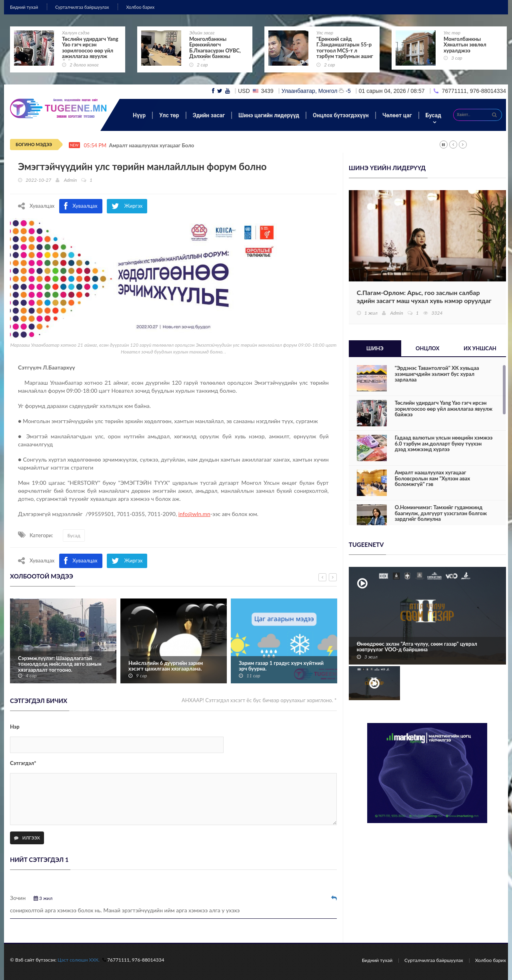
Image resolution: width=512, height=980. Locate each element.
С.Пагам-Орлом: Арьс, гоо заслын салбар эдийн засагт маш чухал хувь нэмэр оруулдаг (424, 296)
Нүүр (139, 115)
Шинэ (375, 348)
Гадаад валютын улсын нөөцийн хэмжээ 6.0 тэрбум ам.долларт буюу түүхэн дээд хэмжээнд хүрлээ (444, 443)
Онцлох (427, 348)
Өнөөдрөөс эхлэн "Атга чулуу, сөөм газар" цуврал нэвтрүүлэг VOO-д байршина (417, 647)
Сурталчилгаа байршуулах (82, 7)
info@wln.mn (194, 514)
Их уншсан (480, 348)
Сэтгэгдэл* (23, 763)
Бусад (433, 115)
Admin (70, 180)
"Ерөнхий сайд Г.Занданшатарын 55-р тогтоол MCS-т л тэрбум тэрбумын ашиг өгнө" (345, 50)
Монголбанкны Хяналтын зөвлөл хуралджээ (465, 45)
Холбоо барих (140, 7)
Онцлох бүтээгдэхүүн (341, 115)
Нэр (15, 727)
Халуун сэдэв (76, 33)
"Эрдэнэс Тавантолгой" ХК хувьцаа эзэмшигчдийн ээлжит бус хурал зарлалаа (437, 374)
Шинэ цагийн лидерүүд (269, 115)
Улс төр (325, 33)
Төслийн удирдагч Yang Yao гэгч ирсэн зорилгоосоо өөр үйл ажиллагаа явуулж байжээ (90, 50)
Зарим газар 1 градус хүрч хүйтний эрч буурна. (281, 666)
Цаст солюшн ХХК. (79, 960)
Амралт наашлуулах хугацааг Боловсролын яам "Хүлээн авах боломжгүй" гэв (433, 478)
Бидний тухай (24, 7)
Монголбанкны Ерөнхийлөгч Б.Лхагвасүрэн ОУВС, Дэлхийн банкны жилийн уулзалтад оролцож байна (215, 53)
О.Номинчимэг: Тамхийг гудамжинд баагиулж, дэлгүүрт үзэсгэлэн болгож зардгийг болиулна (441, 513)
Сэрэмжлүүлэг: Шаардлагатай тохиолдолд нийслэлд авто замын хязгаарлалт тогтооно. (60, 664)
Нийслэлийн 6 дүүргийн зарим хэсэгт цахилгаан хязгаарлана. (166, 666)
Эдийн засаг (202, 33)
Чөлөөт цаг (397, 115)
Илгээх (27, 838)
